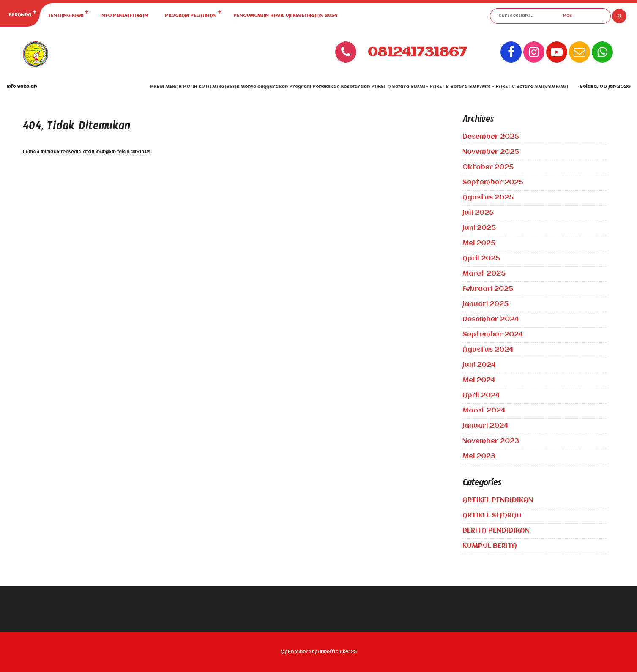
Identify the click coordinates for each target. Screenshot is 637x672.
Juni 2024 (479, 365)
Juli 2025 (478, 213)
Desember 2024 (491, 320)
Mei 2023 (479, 456)
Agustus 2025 (488, 198)
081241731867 (417, 53)
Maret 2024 (484, 411)
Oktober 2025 (488, 167)
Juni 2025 (479, 228)
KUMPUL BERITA (490, 546)
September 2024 (493, 335)
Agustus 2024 (488, 350)
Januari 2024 (485, 426)
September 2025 (493, 183)
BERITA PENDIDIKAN (496, 531)
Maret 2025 (484, 274)
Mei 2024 (479, 380)
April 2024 (481, 396)
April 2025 (481, 259)
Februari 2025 (488, 289)
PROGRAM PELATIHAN (191, 16)
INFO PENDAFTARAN (124, 16)
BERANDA (20, 15)
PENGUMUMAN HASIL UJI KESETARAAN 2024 (285, 16)
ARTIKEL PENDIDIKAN (498, 500)
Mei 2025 (479, 243)
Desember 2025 (491, 137)
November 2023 (491, 441)
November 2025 (491, 152)
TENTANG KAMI (66, 16)
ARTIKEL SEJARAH (492, 516)
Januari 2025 (485, 304)
